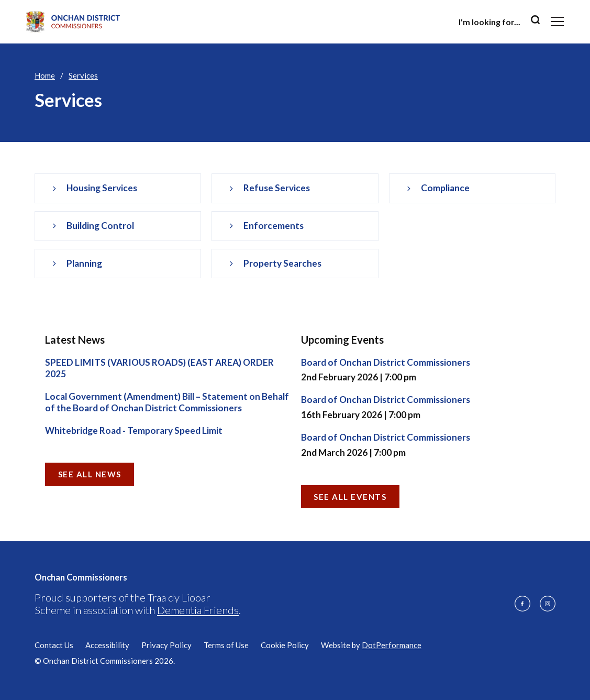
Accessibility (107, 645)
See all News (90, 474)
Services (83, 75)
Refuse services (277, 188)
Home (45, 75)
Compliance (445, 188)
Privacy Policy (166, 645)
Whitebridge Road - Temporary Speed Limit (134, 430)
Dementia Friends (198, 610)
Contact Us (54, 645)
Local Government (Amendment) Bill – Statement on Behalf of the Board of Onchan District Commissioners (167, 402)
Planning (84, 263)
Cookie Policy (285, 645)
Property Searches (282, 263)
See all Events (350, 497)
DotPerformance (392, 645)
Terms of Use (226, 645)
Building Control (100, 226)
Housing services (102, 188)
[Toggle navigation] (557, 21)
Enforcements (274, 226)
